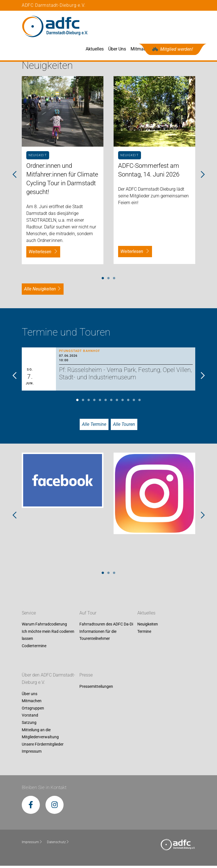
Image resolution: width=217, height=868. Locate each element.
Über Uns (139, 26)
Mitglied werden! (173, 49)
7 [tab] (111, 402)
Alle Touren (124, 427)
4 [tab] (94, 402)
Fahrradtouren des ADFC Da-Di (106, 627)
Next (202, 177)
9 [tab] (123, 402)
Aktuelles (116, 26)
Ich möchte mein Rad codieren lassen (48, 637)
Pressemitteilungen (96, 689)
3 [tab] (114, 281)
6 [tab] (106, 402)
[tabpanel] (63, 172)
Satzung (29, 725)
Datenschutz (58, 844)
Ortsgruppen (33, 710)
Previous (15, 177)
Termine (144, 634)
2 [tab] (108, 281)
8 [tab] (117, 402)
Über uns (30, 696)
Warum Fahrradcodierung (44, 627)
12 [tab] (140, 402)
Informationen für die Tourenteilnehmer (98, 637)
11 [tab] (134, 402)
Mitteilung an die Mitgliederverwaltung (40, 736)
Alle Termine (94, 427)
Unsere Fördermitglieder (43, 746)
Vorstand (30, 718)
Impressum (32, 754)
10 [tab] (128, 402)
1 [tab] (103, 281)
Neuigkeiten (148, 627)
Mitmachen (164, 26)
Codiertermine (34, 648)
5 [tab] (100, 402)
